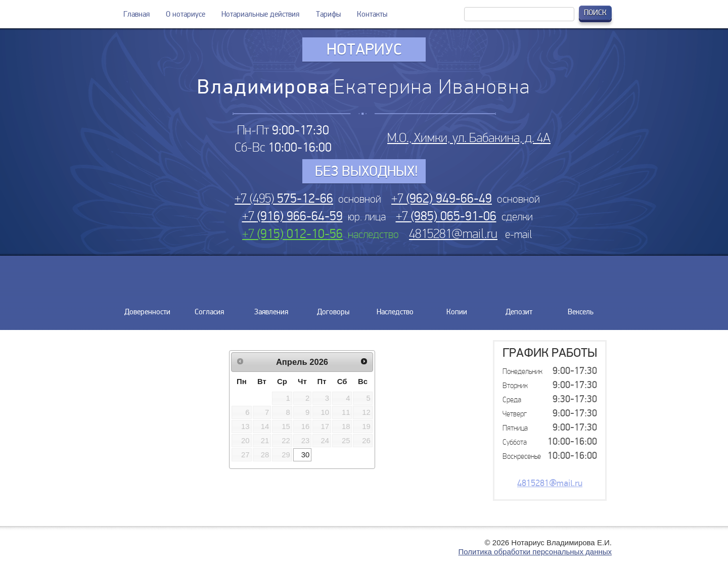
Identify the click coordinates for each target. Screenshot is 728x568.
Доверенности (147, 308)
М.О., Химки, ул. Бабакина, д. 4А (469, 138)
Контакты (372, 14)
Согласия (209, 308)
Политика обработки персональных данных (535, 552)
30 (306, 455)
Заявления (271, 308)
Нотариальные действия (260, 14)
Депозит (519, 308)
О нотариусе (186, 14)
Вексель (581, 308)
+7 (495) (284, 198)
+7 (442, 198)
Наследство (395, 308)
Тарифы (328, 14)
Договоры (333, 308)
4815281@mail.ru (453, 234)
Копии (457, 308)
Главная (136, 14)
